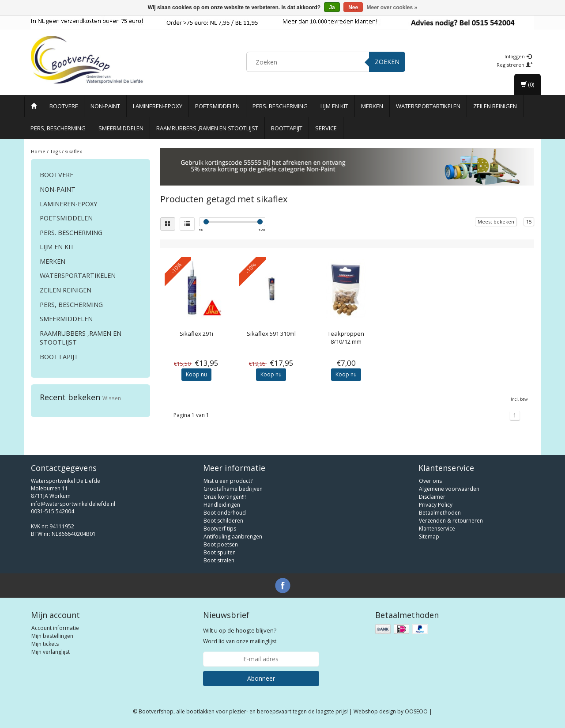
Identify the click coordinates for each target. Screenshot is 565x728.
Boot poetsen (221, 544)
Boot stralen (219, 560)
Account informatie (55, 628)
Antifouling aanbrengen (233, 537)
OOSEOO (416, 711)
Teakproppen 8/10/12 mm (346, 337)
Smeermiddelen (121, 128)
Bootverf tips (220, 529)
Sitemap (429, 537)
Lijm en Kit (334, 106)
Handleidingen (222, 505)
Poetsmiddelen (217, 106)
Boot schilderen (223, 521)
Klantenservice (437, 529)
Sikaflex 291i (196, 334)
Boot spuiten (220, 552)
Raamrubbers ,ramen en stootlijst (207, 128)
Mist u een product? (228, 481)
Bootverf (64, 106)
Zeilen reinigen (495, 106)
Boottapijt (287, 128)
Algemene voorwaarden (449, 489)
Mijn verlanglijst (51, 652)
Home (38, 151)
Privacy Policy (436, 505)
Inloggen (518, 56)
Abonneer (261, 678)
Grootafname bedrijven (233, 489)
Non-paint (105, 106)
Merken (372, 106)
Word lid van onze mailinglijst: (240, 636)
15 (529, 222)
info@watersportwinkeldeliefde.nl (73, 504)
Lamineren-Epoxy (158, 106)
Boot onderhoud (225, 513)
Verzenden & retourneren (451, 521)
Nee (353, 8)
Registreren (515, 65)
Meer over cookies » (392, 8)
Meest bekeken (496, 222)
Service (326, 128)
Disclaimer (432, 497)
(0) (527, 84)
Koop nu (196, 374)
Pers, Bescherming (58, 128)
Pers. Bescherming (280, 106)
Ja (332, 8)
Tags (55, 151)
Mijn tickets (45, 644)
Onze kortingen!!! (225, 497)
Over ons (430, 481)
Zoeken (387, 62)
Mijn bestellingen (52, 636)
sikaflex (73, 151)
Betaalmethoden (440, 513)
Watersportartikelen (428, 106)
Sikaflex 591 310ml (271, 334)
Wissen (112, 398)
